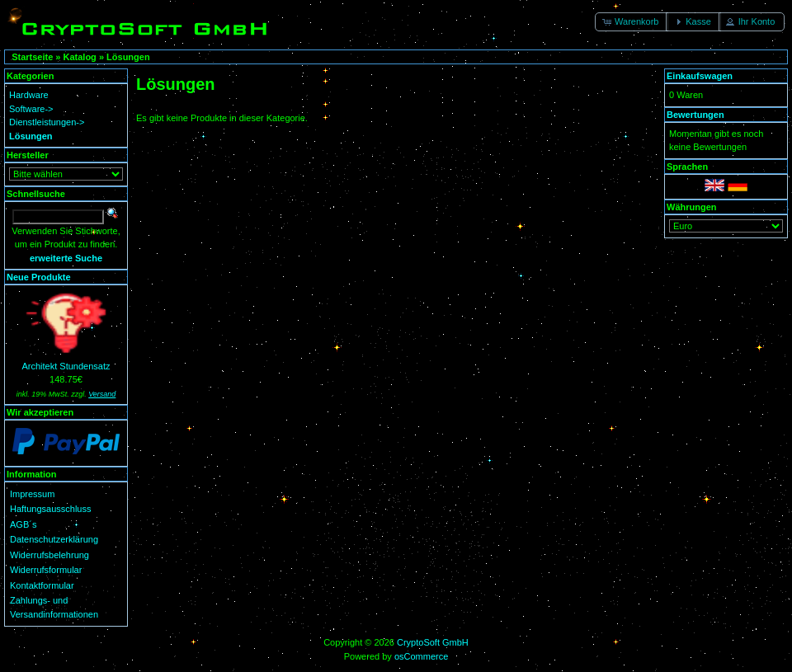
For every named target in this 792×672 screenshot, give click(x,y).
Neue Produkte (39, 277)
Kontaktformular (42, 585)
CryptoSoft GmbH (433, 642)
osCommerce (421, 656)
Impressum (32, 494)
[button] (632, 22)
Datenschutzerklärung (54, 539)
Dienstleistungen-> (47, 122)
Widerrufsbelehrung (49, 555)
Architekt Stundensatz (66, 366)
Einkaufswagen (700, 76)
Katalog (80, 57)
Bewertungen (695, 115)
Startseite (32, 57)
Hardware (29, 95)
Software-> (31, 109)
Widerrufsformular (46, 570)
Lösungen (128, 57)
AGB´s (23, 524)
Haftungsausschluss (50, 509)
